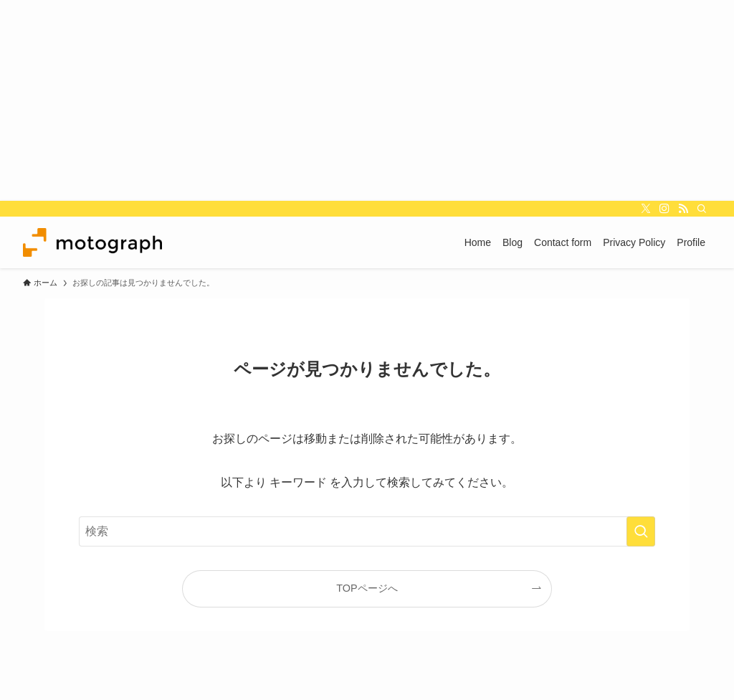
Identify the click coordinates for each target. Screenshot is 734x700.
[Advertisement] (367, 100)
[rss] (683, 209)
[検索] (702, 209)
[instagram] (664, 209)
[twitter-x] (646, 209)
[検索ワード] (367, 531)
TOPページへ (367, 588)
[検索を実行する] (641, 531)
